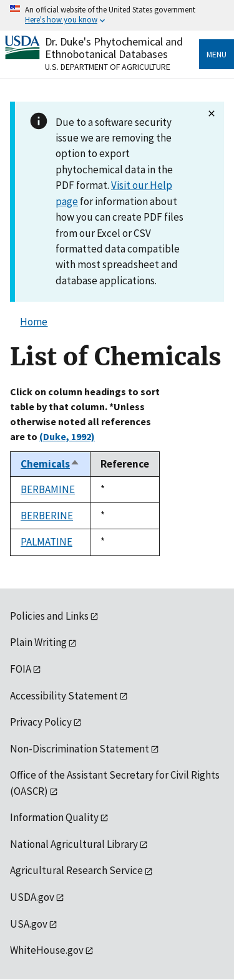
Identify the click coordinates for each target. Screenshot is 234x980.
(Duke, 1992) (67, 436)
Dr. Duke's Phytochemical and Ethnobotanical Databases (114, 48)
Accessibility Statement (64, 696)
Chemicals (50, 464)
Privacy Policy (41, 722)
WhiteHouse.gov (47, 950)
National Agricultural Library (74, 844)
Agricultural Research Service (76, 870)
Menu (217, 54)
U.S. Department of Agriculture (108, 67)
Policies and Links (49, 616)
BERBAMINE (48, 489)
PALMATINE (46, 542)
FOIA (21, 669)
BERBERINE (47, 516)
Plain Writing (38, 642)
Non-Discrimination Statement (80, 749)
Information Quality (54, 817)
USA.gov (29, 924)
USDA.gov (32, 897)
